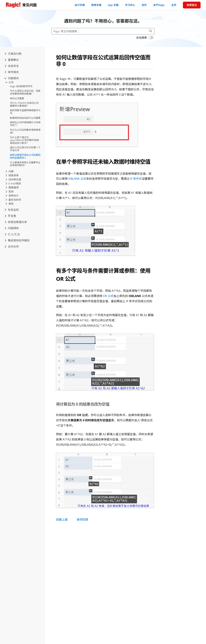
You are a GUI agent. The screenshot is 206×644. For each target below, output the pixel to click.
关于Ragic (159, 5)
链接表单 (12, 175)
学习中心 (130, 5)
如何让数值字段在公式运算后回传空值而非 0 (25, 156)
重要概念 (12, 60)
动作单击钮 (13, 179)
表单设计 (12, 196)
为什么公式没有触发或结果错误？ (25, 131)
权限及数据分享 (16, 222)
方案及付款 (13, 54)
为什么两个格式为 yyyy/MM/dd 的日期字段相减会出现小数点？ (24, 140)
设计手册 (80, 5)
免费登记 (192, 5)
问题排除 (12, 228)
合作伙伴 (12, 246)
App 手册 (113, 5)
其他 (9, 204)
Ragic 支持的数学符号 (21, 86)
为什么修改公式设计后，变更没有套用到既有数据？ (25, 92)
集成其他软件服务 (17, 240)
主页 (174, 5)
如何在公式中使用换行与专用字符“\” (25, 124)
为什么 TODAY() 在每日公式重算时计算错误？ (24, 104)
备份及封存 (13, 200)
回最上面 (62, 519)
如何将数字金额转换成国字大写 (25, 112)
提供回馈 (82, 519)
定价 (144, 5)
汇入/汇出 (12, 234)
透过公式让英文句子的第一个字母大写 (25, 149)
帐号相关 (12, 72)
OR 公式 (108, 296)
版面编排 (12, 187)
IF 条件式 (136, 179)
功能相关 (12, 78)
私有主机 (12, 210)
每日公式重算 (17, 98)
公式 (9, 82)
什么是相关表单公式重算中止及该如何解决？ (25, 164)
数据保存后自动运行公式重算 (25, 118)
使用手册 (96, 5)
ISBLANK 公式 (77, 179)
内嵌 (9, 171)
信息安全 (12, 66)
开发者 (10, 216)
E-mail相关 (13, 183)
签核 (9, 192)
